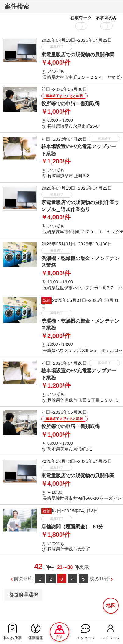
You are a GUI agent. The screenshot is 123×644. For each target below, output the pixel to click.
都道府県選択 (24, 595)
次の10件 (99, 579)
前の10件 (24, 579)
